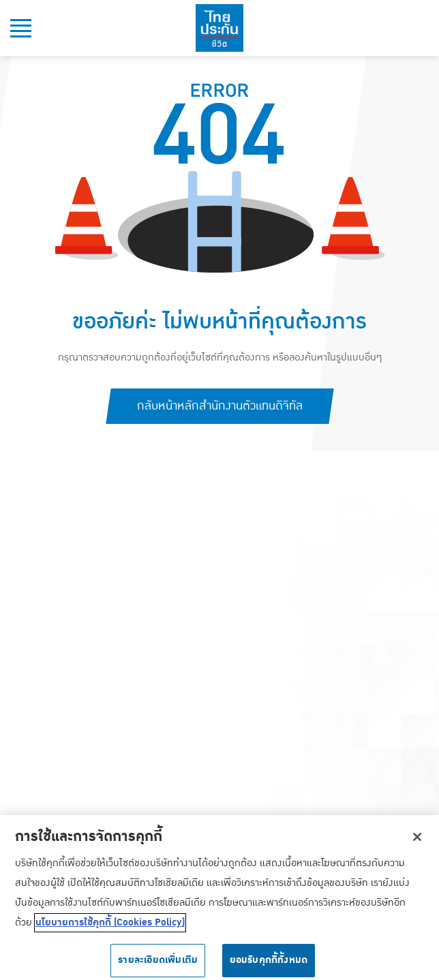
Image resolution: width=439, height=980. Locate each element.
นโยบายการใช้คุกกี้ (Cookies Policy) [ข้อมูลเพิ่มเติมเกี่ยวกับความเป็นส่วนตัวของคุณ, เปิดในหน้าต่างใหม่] (110, 926)
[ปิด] (417, 840)
